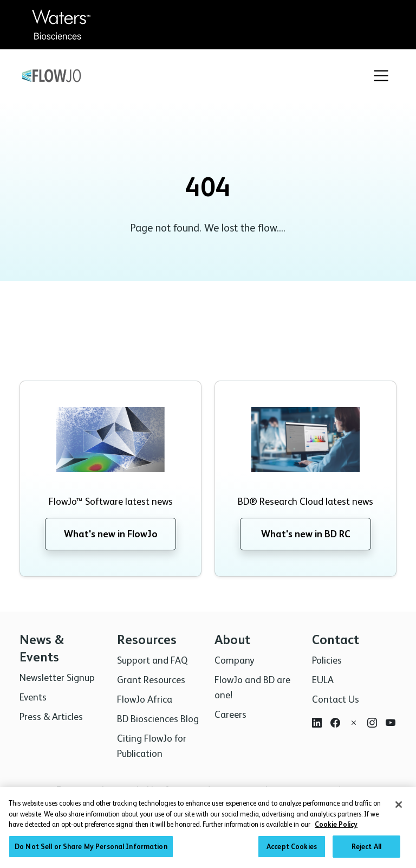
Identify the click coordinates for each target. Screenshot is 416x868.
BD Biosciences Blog (158, 719)
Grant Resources (151, 680)
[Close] (399, 808)
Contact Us (336, 699)
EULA (323, 680)
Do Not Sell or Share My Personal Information (91, 850)
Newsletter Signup (57, 677)
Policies (327, 660)
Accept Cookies (292, 850)
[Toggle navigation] (381, 76)
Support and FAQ (152, 660)
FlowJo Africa (145, 699)
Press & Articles (51, 716)
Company (235, 660)
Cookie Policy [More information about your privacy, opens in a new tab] (336, 828)
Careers (230, 714)
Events (33, 697)
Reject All (366, 850)
